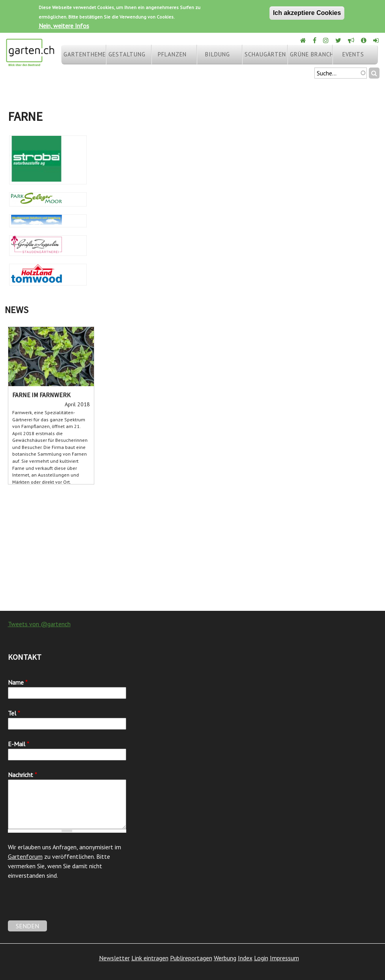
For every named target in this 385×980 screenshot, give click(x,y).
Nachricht (22, 775)
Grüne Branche (311, 54)
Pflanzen (172, 54)
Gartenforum (25, 856)
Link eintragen (150, 958)
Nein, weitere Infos (64, 26)
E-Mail (19, 744)
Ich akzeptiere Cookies (307, 13)
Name (18, 682)
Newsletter (114, 958)
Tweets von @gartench (39, 624)
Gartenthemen (85, 54)
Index (245, 958)
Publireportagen (191, 958)
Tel (14, 713)
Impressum (284, 958)
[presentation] (68, 905)
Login (261, 958)
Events (353, 54)
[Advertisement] (192, 548)
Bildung (218, 54)
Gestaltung (127, 54)
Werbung (225, 958)
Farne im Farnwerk (41, 395)
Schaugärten (265, 54)
